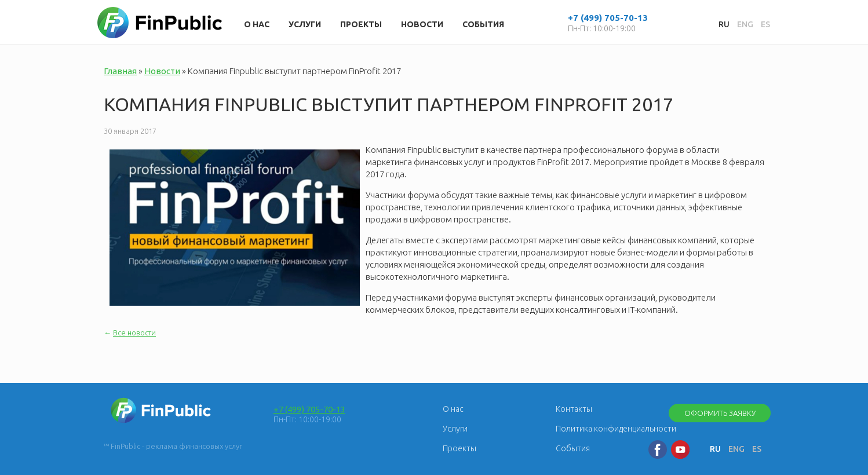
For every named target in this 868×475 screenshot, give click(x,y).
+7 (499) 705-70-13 (309, 409)
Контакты (574, 409)
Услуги (305, 24)
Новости (422, 24)
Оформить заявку (720, 413)
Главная (120, 71)
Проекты (361, 24)
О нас (257, 24)
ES (765, 24)
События (483, 24)
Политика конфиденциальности (616, 429)
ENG (745, 24)
